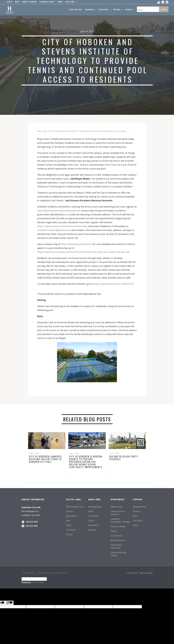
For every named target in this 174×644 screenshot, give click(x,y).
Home (39, 131)
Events (69, 525)
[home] (9, 10)
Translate (38, 582)
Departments (71, 516)
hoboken (29, 573)
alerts (10, 2)
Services (69, 511)
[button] (71, 3)
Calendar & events (47, 2)
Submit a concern (29, 2)
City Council (71, 530)
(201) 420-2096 (32, 526)
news (17, 2)
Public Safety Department (116, 546)
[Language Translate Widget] (34, 579)
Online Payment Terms (75, 507)
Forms (60, 2)
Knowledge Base (95, 507)
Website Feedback (146, 573)
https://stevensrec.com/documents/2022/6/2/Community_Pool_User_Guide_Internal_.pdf (83, 252)
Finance (114, 531)
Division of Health (118, 526)
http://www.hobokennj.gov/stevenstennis (59, 211)
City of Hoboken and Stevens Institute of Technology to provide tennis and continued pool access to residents (88, 131)
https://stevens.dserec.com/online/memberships (62, 226)
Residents (92, 530)
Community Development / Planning (120, 520)
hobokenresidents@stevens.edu (54, 230)
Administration (117, 507)
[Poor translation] (9, 603)
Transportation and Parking (118, 554)
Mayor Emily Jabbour (53, 573)
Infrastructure (117, 536)
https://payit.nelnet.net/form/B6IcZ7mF (114, 284)
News (46, 131)
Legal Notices (76, 9)
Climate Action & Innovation (117, 513)
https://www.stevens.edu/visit (76, 244)
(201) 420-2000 (32, 522)
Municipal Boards (118, 540)
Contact (69, 534)
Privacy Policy (132, 573)
